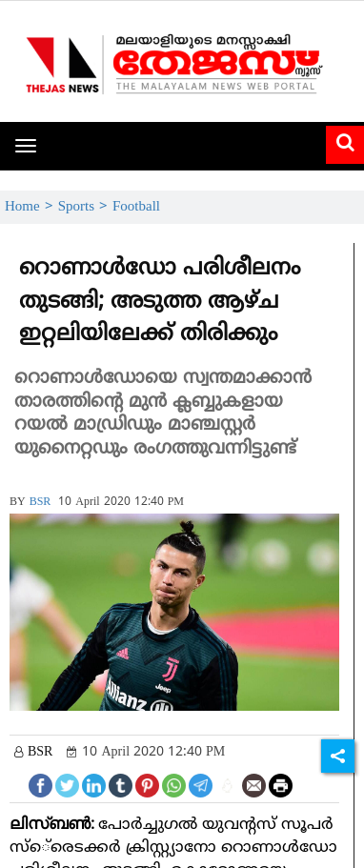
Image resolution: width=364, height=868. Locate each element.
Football (136, 207)
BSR (40, 503)
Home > (31, 207)
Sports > (85, 207)
